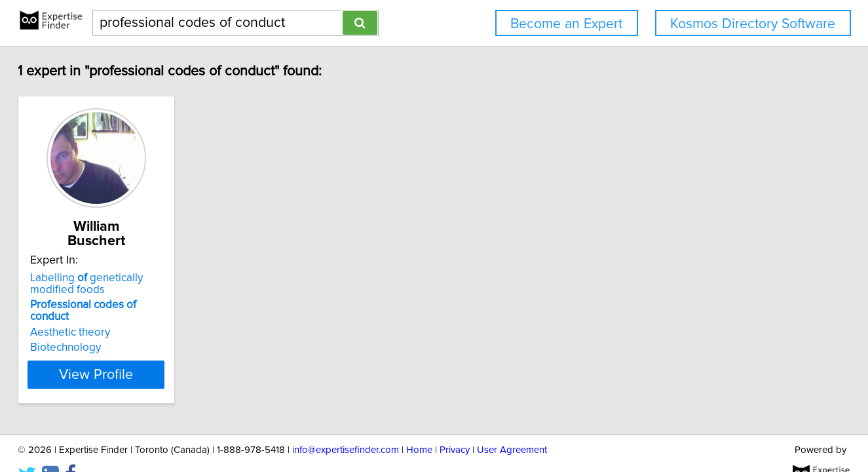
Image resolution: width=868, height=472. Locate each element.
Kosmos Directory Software (753, 24)
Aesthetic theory (94, 306)
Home (419, 424)
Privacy (455, 424)
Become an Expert (566, 24)
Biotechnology (89, 321)
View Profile (136, 348)
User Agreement (512, 424)
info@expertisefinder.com (346, 424)
